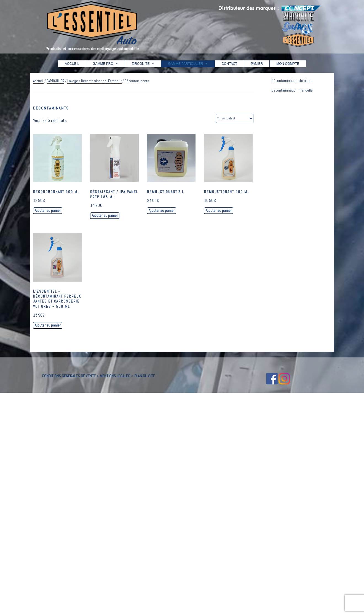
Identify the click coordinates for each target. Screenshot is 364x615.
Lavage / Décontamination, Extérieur (94, 81)
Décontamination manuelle (292, 90)
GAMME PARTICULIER (188, 64)
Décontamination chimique (292, 81)
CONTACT (229, 64)
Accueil (38, 81)
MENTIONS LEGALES (115, 376)
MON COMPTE (288, 64)
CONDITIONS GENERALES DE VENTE (69, 376)
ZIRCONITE (143, 64)
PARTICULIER (55, 81)
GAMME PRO (105, 64)
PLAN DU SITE (145, 376)
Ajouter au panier (48, 210)
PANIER (257, 64)
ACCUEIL (72, 64)
